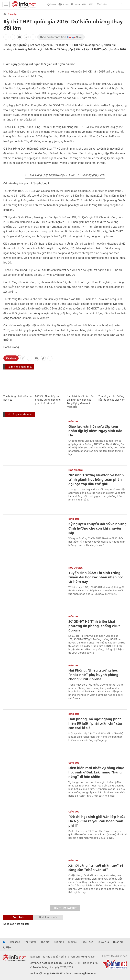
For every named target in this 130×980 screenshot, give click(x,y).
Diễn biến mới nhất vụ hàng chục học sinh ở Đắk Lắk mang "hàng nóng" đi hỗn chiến (96, 772)
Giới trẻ (72, 942)
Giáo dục (13, 14)
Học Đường (75, 470)
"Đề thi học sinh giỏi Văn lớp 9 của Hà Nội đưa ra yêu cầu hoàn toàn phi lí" (97, 821)
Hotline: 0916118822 (81, 4)
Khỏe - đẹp (87, 942)
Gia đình (59, 942)
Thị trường (30, 942)
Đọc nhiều (18, 917)
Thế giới (45, 942)
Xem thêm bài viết (65, 908)
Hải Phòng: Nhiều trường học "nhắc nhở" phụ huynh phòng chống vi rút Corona (93, 675)
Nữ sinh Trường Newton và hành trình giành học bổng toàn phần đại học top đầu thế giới (96, 479)
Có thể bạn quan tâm (20, 367)
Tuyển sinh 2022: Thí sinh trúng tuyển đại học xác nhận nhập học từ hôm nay (96, 577)
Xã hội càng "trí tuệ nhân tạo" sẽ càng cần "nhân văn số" (96, 868)
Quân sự (118, 942)
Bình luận (11, 358)
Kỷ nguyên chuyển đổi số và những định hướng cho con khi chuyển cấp (97, 528)
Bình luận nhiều (48, 917)
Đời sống (15, 942)
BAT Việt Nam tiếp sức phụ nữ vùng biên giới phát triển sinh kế (48, 400)
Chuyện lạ (103, 942)
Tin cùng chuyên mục (20, 414)
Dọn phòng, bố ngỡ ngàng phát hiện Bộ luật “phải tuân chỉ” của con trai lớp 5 (95, 723)
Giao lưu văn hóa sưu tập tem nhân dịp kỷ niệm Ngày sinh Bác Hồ (95, 431)
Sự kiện (7, 947)
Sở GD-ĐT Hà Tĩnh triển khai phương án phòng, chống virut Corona (94, 626)
